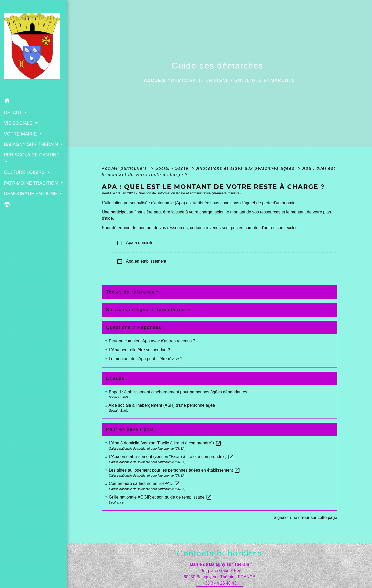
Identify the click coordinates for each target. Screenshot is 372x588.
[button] (33, 101)
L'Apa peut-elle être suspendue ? (139, 350)
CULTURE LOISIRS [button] (25, 172)
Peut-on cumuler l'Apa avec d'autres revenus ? (152, 341)
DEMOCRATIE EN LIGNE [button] (31, 194)
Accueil (155, 80)
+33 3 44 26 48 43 (219, 583)
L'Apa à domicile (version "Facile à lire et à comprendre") (165, 443)
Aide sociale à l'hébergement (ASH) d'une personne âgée (162, 405)
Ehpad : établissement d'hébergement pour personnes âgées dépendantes (178, 392)
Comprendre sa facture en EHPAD (144, 484)
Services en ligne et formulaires (146, 310)
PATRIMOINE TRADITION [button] (32, 183)
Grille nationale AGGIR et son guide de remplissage (160, 497)
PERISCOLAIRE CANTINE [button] (32, 155)
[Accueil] (33, 48)
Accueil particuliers (125, 168)
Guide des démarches (265, 80)
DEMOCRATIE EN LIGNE (200, 80)
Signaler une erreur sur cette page (305, 518)
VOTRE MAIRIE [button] (21, 134)
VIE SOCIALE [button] (19, 123)
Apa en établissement (141, 262)
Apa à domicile (135, 243)
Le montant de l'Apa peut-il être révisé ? (146, 359)
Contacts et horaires (219, 553)
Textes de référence (131, 292)
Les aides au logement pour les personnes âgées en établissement (174, 470)
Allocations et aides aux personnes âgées (246, 168)
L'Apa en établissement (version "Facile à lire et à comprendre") (171, 457)
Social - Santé (173, 168)
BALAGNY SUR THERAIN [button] (32, 144)
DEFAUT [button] (14, 113)
